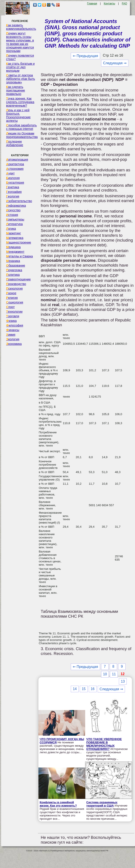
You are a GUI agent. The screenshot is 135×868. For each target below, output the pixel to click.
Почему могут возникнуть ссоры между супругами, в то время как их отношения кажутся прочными (20, 42)
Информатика (16, 206)
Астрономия (15, 169)
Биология (13, 178)
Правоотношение (18, 279)
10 (105, 674)
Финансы (13, 330)
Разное (11, 293)
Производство (16, 284)
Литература (14, 224)
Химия (11, 335)
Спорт (10, 307)
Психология (14, 289)
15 (84, 689)
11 (114, 674)
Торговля (13, 316)
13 (123, 681)
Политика (13, 275)
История (12, 215)
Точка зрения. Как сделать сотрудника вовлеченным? (20, 102)
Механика (13, 261)
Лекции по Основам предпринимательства (22, 135)
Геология (13, 196)
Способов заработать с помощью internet (21, 127)
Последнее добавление (15, 143)
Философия (15, 325)
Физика (11, 321)
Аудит (10, 173)
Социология (15, 302)
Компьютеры (15, 219)
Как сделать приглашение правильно (16, 90)
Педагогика (14, 270)
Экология (13, 339)
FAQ (125, 4)
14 (75, 689)
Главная (92, 4)
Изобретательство (19, 201)
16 (93, 689)
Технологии (14, 312)
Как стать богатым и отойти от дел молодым (20, 67)
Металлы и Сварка (19, 256)
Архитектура (15, 164)
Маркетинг (14, 233)
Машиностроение (19, 242)
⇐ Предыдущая (85, 56)
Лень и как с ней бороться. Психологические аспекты (18, 115)
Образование (16, 265)
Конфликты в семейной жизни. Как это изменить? (58, 804)
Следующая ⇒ (115, 63)
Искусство (13, 210)
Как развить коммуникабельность (21, 27)
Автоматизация (17, 160)
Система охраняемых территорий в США (102, 804)
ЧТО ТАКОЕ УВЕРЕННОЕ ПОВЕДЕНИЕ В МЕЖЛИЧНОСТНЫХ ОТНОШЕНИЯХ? (104, 744)
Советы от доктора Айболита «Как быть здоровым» (21, 79)
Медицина (13, 247)
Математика (15, 238)
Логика (11, 229)
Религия (12, 298)
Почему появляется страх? (20, 57)
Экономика (14, 344)
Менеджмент (15, 252)
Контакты (109, 4)
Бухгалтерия (15, 183)
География (14, 192)
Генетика (13, 187)
